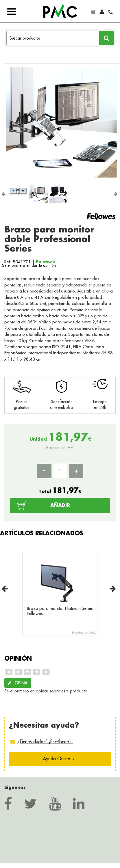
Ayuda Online (59, 759)
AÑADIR (60, 505)
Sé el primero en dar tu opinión (29, 265)
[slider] (27, 672)
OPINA (18, 683)
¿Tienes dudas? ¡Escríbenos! (45, 742)
